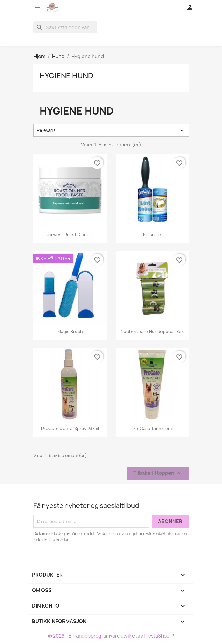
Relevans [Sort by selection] (111, 130)
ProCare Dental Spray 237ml (70, 428)
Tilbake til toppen (158, 473)
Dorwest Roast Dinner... (70, 234)
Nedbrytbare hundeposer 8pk (152, 331)
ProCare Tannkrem (152, 428)
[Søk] (65, 27)
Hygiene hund (66, 76)
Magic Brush (70, 331)
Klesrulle (152, 234)
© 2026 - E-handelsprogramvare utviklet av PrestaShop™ (111, 636)
